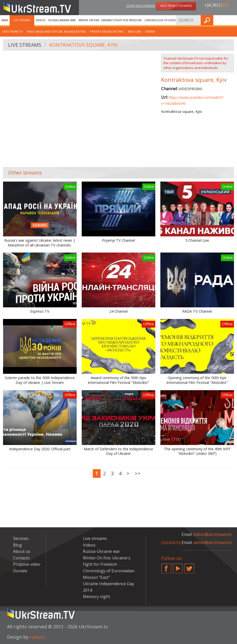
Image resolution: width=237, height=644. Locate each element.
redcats (38, 637)
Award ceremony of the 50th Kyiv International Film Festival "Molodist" (118, 380)
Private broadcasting (107, 31)
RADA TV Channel (197, 311)
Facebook (166, 566)
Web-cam (134, 31)
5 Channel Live (197, 240)
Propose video (27, 564)
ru (217, 5)
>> (138, 473)
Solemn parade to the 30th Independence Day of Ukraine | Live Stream (40, 380)
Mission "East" (96, 577)
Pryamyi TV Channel (118, 240)
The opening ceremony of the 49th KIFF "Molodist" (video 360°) (197, 451)
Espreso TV (40, 311)
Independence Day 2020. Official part (40, 449)
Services (195, 20)
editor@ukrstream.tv (213, 534)
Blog (18, 545)
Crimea (150, 31)
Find (232, 20)
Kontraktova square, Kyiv (85, 45)
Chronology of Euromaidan (165, 20)
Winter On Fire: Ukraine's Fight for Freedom (110, 20)
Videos (41, 20)
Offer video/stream (140, 6)
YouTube (178, 566)
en (225, 5)
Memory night (96, 597)
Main (5, 20)
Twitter (189, 566)
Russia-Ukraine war (62, 20)
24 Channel (118, 311)
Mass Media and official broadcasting (56, 31)
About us (22, 551)
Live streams (22, 20)
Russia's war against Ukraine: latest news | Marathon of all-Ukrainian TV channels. (40, 243)
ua (208, 5)
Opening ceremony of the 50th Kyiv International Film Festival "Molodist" (197, 380)
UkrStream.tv (12, 31)
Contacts (21, 558)
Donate (20, 571)
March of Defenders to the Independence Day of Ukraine (118, 451)
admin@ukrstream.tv (213, 542)
